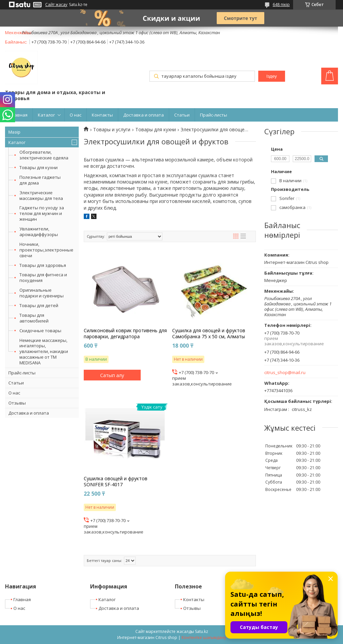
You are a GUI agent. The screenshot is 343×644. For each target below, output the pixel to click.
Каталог (46, 115)
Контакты (102, 115)
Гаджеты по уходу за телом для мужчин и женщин (42, 213)
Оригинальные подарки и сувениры (42, 293)
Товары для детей (39, 305)
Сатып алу (112, 375)
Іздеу (271, 76)
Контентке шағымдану (204, 637)
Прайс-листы (214, 115)
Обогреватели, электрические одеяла (44, 155)
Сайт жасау (56, 5)
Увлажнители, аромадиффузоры (39, 232)
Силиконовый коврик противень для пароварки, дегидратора (125, 334)
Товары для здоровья (43, 265)
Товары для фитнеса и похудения (43, 277)
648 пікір (281, 5)
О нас (76, 115)
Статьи (182, 115)
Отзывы (17, 403)
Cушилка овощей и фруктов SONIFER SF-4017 (116, 482)
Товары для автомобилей (34, 318)
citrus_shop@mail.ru (285, 373)
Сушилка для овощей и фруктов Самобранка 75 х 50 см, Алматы (209, 334)
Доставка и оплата (144, 115)
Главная (19, 115)
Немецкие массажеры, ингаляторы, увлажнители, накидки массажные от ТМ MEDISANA (44, 352)
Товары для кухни (39, 167)
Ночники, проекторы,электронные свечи (46, 250)
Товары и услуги (112, 130)
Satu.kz (201, 631)
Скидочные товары (40, 331)
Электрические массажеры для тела (41, 195)
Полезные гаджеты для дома (40, 180)
